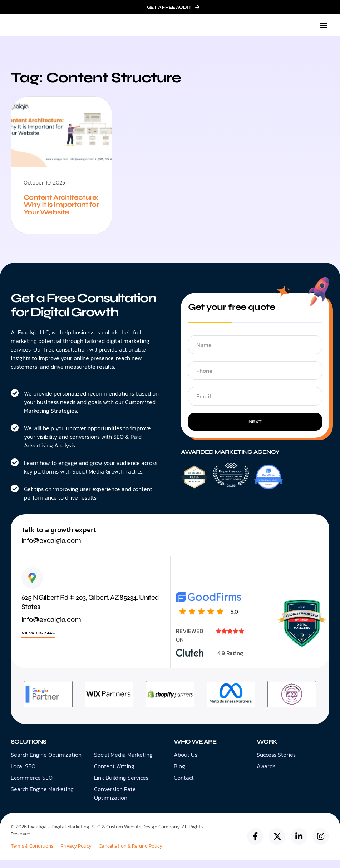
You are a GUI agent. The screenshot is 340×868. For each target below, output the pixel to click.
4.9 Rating (230, 661)
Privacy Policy (76, 854)
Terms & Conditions (32, 854)
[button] (323, 25)
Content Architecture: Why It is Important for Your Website (59, 209)
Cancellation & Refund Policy (130, 854)
